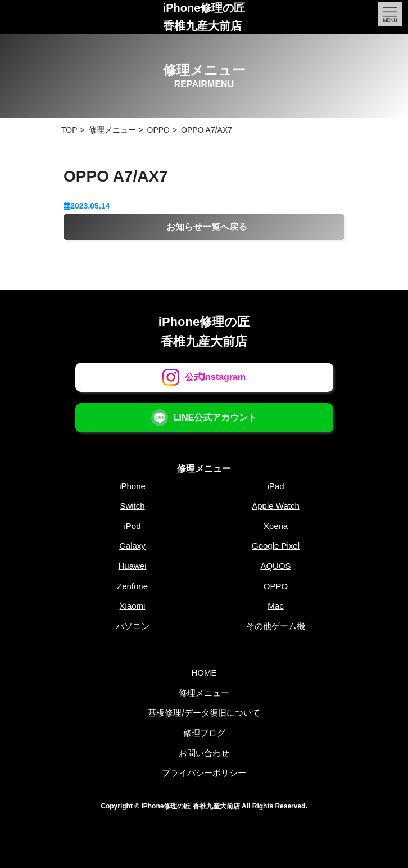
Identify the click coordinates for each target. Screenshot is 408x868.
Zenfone (132, 586)
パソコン (133, 626)
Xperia (276, 526)
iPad (275, 486)
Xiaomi (133, 606)
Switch (132, 506)
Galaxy (132, 546)
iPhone (132, 486)
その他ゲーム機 (276, 626)
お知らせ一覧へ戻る (207, 227)
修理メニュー (204, 469)
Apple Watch (276, 506)
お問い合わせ (204, 753)
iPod (132, 526)
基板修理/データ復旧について (204, 713)
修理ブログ (204, 733)
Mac (275, 606)
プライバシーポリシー (204, 773)
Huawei (132, 566)
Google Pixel (276, 546)
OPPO (276, 586)
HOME (204, 673)
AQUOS (275, 566)
